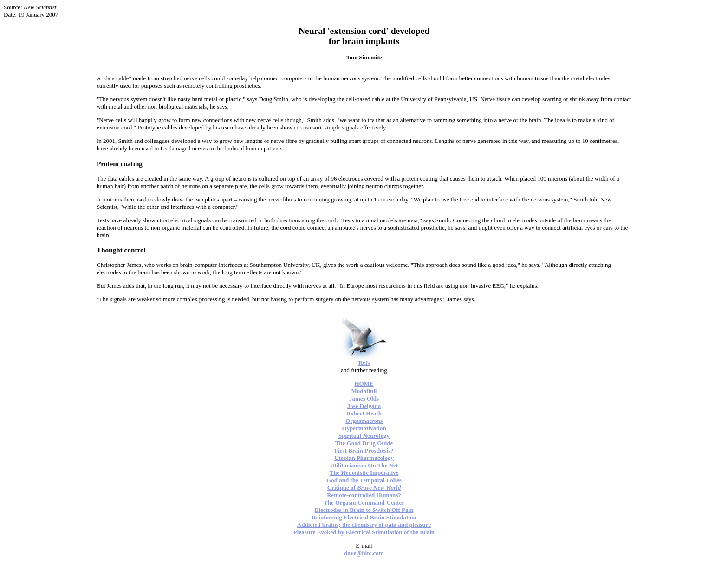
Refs (364, 363)
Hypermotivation (364, 428)
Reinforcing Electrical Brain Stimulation (364, 517)
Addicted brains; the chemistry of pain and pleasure (364, 525)
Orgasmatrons (364, 421)
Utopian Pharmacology (364, 458)
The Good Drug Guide (364, 443)
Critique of (364, 488)
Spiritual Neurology (364, 436)
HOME (364, 384)
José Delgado (364, 406)
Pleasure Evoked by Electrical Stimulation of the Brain (364, 532)
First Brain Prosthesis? (364, 450)
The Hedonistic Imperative (364, 473)
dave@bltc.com (364, 553)
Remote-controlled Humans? (364, 495)
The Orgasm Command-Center (364, 502)
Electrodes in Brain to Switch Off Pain (364, 510)
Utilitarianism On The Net (364, 465)
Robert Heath (364, 413)
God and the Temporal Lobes (364, 480)
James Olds (364, 398)
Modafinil (364, 391)
